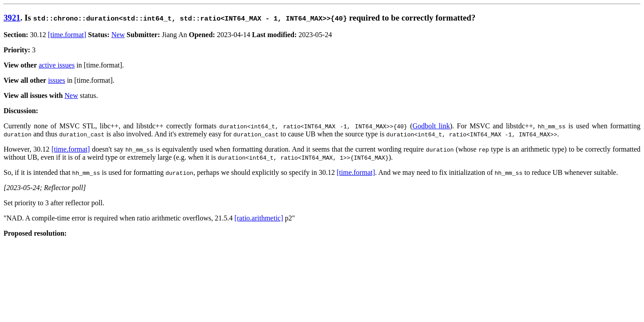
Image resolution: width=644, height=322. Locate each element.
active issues (57, 65)
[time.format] (67, 35)
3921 (12, 18)
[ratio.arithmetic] (259, 218)
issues (56, 80)
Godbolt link (431, 126)
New (118, 35)
